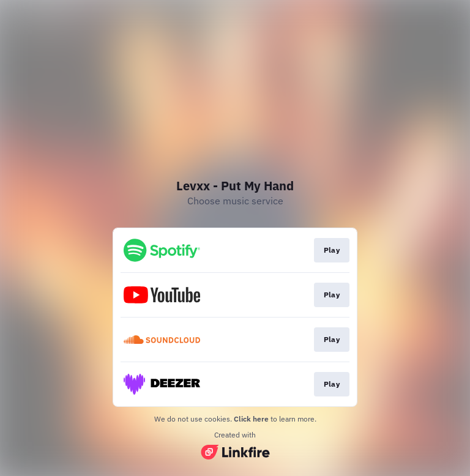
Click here (251, 419)
